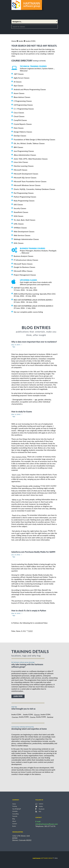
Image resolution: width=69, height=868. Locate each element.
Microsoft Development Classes (26, 174)
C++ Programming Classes (24, 109)
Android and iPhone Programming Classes (30, 89)
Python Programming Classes (25, 197)
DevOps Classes (20, 136)
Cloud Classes (19, 116)
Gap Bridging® (17, 809)
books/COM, (31, 41)
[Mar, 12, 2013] (16, 414)
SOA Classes (19, 216)
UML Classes (19, 224)
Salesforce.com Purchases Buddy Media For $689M (33, 552)
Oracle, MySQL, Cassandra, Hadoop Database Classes (34, 189)
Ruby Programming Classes (24, 201)
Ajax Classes (18, 86)
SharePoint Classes (21, 212)
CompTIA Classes (20, 120)
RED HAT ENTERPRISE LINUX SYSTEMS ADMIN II (33, 306)
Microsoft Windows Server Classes (27, 185)
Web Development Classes (24, 231)
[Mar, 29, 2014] (16, 613)
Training (15, 806)
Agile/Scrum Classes (22, 78)
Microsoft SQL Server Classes (25, 178)
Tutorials (15, 816)
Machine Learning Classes (24, 166)
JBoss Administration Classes (25, 155)
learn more (18, 696)
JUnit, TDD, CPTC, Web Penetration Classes (31, 159)
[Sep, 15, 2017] (16, 345)
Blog (14, 819)
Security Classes (20, 208)
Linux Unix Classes (21, 162)
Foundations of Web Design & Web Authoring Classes (34, 139)
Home (14, 41)
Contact (15, 824)
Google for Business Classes (24, 267)
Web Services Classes (22, 235)
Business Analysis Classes (24, 256)
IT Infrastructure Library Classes (26, 260)
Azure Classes (19, 93)
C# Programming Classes (23, 105)
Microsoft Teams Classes (23, 264)
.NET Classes (19, 74)
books (21, 41)
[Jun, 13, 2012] (16, 555)
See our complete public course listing (28, 312)
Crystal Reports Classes (23, 124)
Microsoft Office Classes (23, 271)
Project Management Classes (25, 275)
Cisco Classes (19, 112)
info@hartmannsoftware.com (47, 824)
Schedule (15, 811)
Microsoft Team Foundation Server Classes (30, 181)
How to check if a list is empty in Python (29, 611)
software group (43, 858)
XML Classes (19, 243)
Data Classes (19, 128)
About (14, 821)
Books (14, 826)
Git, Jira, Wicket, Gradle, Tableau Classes (29, 143)
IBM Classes (18, 147)
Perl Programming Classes (24, 193)
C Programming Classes (23, 101)
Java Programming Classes (24, 151)
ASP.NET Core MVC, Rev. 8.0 (25, 288)
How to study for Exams (22, 412)
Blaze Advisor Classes (22, 97)
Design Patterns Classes (23, 132)
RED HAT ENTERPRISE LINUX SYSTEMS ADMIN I (33, 300)
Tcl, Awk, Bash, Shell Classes (25, 220)
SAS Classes (18, 204)
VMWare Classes (20, 228)
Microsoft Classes (21, 170)
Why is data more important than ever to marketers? (34, 342)
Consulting (15, 814)
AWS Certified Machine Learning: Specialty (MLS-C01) (35, 294)
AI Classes (18, 82)
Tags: (14, 347)
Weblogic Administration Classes (26, 239)
